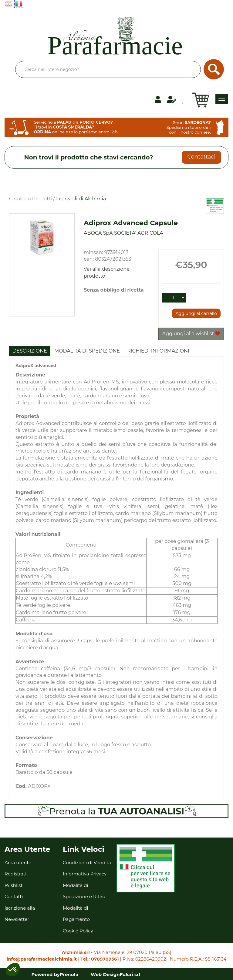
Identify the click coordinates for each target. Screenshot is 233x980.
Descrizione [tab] (30, 351)
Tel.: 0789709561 (100, 959)
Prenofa (69, 974)
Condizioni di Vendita (87, 863)
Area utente (18, 863)
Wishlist (14, 885)
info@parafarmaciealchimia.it (42, 959)
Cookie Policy (78, 931)
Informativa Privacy (85, 874)
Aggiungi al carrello (196, 313)
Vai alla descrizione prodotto (107, 273)
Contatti (14, 896)
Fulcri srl (130, 974)
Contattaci (201, 157)
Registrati (15, 874)
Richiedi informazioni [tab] (158, 351)
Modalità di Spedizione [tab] (87, 351)
